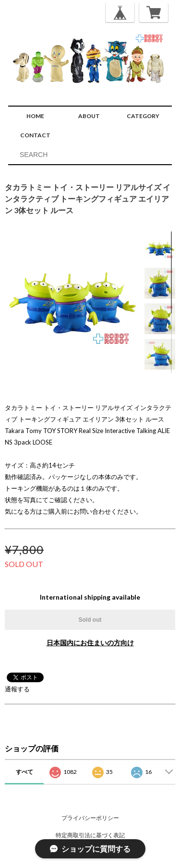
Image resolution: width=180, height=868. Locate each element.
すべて (24, 772)
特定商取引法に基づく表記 (90, 835)
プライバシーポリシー (90, 818)
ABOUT (89, 116)
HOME (35, 116)
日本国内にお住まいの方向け (90, 643)
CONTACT (35, 135)
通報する (17, 689)
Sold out (90, 620)
